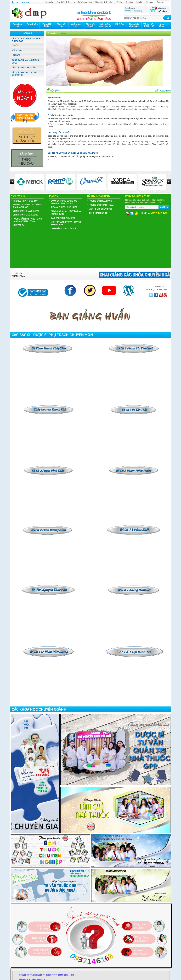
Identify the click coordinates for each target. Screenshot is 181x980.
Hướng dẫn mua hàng (100, 201)
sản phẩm (162, 8)
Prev (12, 182)
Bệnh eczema (54, 98)
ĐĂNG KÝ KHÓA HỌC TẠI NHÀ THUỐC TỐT (26, 40)
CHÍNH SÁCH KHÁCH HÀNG (26, 211)
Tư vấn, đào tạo (85, 2)
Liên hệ (139, 2)
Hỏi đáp (119, 2)
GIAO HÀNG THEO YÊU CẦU (64, 228)
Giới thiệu (61, 2)
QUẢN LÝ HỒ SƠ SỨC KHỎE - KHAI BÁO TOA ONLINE (65, 202)
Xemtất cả (162, 25)
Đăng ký (128, 11)
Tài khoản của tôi (99, 213)
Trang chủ (49, 2)
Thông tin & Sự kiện (104, 2)
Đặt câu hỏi (163, 91)
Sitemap (149, 2)
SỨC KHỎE (17, 50)
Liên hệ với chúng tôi (100, 209)
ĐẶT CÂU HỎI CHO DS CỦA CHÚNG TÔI (24, 74)
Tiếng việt (161, 2)
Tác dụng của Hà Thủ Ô (59, 132)
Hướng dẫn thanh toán (102, 205)
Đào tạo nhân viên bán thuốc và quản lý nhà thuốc (73, 153)
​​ (134, 406)
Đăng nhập (138, 11)
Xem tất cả (19, 225)
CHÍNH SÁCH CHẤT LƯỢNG (26, 215)
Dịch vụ (71, 2)
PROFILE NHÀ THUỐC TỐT (25, 201)
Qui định (129, 2)
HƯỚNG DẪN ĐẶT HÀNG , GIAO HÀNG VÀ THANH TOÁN (27, 220)
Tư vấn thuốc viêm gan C (60, 115)
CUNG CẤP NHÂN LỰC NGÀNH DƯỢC (26, 62)
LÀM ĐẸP (16, 55)
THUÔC (15, 46)
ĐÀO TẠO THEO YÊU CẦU (24, 68)
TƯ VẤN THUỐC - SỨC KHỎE (64, 207)
